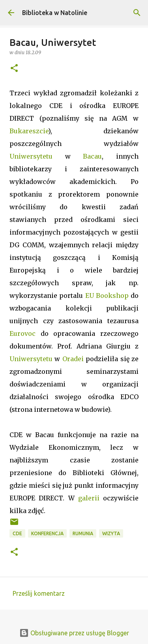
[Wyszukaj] (137, 13)
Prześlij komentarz (39, 593)
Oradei (73, 359)
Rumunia (83, 533)
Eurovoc (22, 333)
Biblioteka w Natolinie (55, 13)
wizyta (111, 533)
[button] (14, 69)
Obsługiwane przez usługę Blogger (74, 633)
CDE (17, 533)
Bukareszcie (29, 131)
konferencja (47, 533)
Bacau (92, 156)
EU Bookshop (107, 295)
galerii (89, 498)
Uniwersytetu (31, 156)
